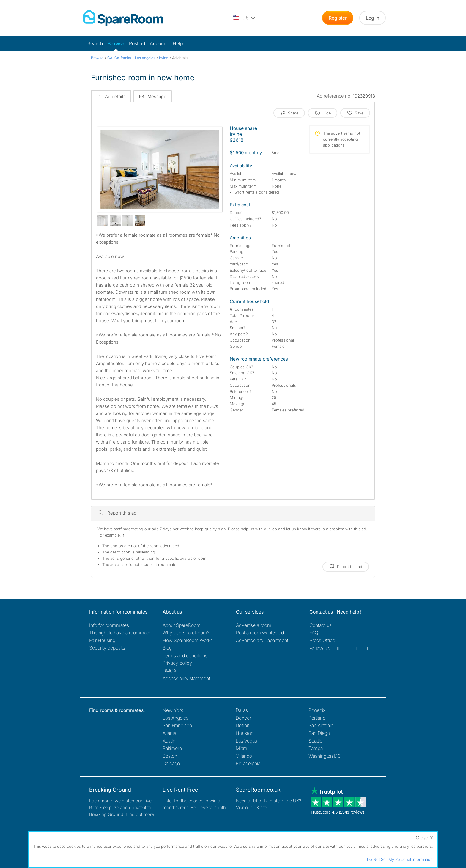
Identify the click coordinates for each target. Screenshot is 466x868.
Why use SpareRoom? (186, 633)
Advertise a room (254, 625)
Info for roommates (109, 625)
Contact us (321, 625)
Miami (242, 748)
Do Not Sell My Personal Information (400, 859)
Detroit (242, 725)
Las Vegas (246, 741)
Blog (167, 648)
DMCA (169, 671)
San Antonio (321, 725)
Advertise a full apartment (262, 640)
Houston (245, 733)
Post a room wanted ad (260, 633)
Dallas (242, 710)
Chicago (171, 763)
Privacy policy (177, 663)
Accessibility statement (186, 678)
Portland (317, 718)
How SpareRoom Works (188, 640)
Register (338, 18)
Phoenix (317, 710)
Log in (373, 18)
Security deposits (107, 648)
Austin (169, 741)
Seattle (315, 741)
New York (173, 710)
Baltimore (172, 748)
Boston (170, 756)
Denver (243, 718)
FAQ (314, 633)
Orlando (244, 756)
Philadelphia (248, 763)
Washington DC (325, 756)
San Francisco (177, 725)
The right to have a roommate (120, 633)
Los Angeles (175, 718)
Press (322, 640)
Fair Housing (102, 640)
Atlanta (169, 733)
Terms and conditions (185, 655)
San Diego (319, 733)
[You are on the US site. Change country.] (244, 18)
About (182, 625)
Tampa (316, 748)
